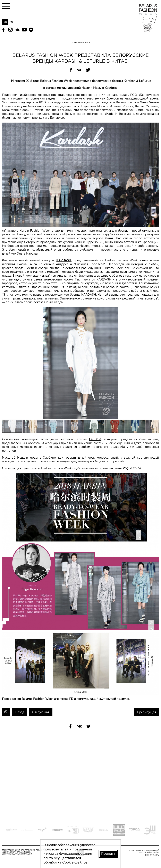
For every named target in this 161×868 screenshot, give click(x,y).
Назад (20, 712)
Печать (6, 712)
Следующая (41, 712)
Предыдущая (146, 712)
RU (5, 22)
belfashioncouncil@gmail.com (17, 854)
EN (11, 22)
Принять (108, 853)
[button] (155, 311)
